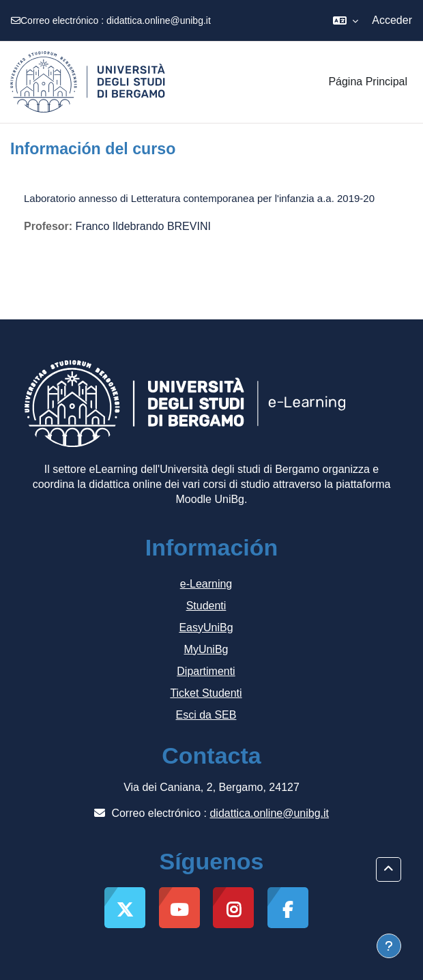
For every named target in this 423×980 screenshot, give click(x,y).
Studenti (206, 606)
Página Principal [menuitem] (368, 82)
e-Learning (206, 584)
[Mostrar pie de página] (389, 946)
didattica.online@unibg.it (159, 20)
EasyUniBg (206, 628)
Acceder (392, 20)
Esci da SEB (206, 715)
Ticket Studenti (206, 693)
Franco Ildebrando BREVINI (143, 226)
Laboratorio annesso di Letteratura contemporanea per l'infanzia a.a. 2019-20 (199, 198)
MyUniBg (206, 649)
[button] (346, 20)
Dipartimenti (206, 671)
